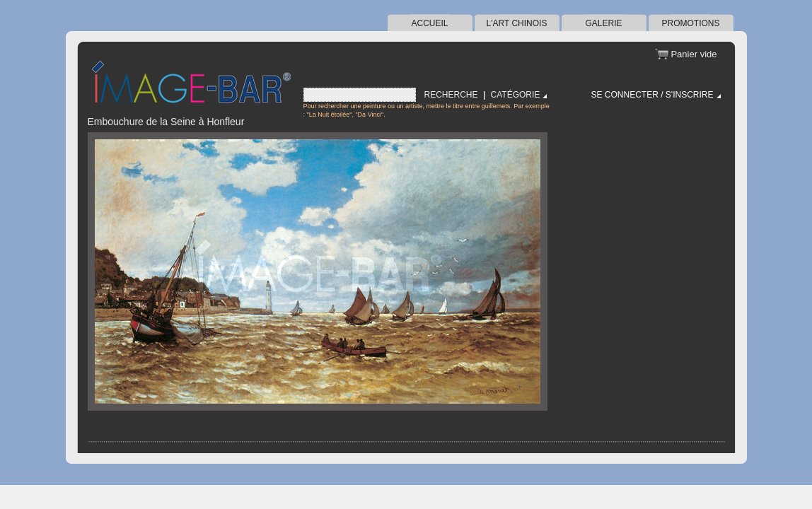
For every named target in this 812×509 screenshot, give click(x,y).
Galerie (603, 23)
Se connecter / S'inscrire (652, 95)
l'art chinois (517, 23)
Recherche (451, 95)
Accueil (429, 23)
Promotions (690, 23)
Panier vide (694, 54)
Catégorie (516, 95)
